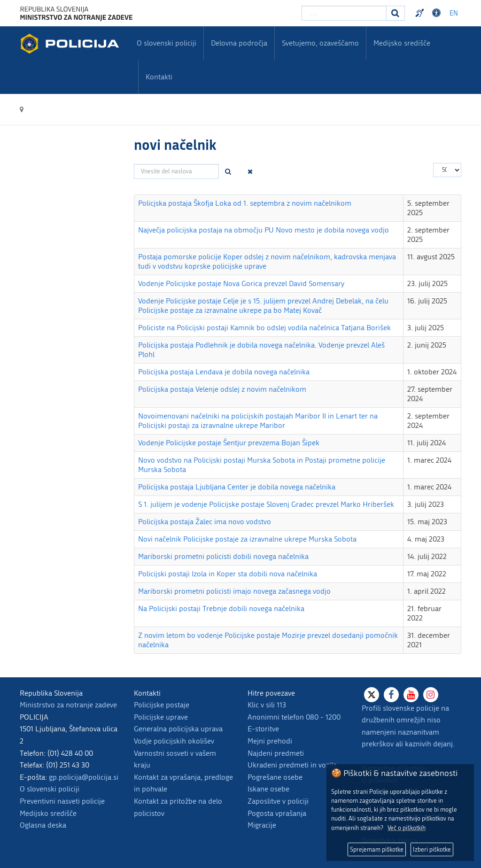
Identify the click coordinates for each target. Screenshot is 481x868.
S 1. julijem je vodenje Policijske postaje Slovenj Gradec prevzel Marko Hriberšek (266, 504)
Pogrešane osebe (275, 777)
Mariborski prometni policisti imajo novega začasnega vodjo (234, 591)
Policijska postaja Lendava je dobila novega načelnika (224, 372)
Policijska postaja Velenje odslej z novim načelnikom (222, 389)
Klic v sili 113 (267, 705)
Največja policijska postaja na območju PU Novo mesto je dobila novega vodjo (264, 230)
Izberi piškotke (432, 849)
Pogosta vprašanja (277, 813)
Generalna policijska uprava (178, 729)
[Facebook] (391, 695)
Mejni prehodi (270, 741)
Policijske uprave (161, 717)
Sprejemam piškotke (377, 849)
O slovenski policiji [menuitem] (167, 43)
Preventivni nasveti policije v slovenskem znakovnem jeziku (421, 13)
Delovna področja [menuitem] (239, 43)
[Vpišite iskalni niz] (344, 13)
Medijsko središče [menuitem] (402, 43)
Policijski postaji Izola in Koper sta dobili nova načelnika (228, 574)
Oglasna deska (43, 825)
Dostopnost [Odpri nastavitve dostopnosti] (438, 13)
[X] (372, 695)
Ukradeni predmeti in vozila (292, 765)
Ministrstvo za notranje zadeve (68, 705)
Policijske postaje (162, 705)
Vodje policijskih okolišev (174, 741)
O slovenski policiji (50, 789)
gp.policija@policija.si (84, 777)
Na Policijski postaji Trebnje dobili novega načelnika (221, 608)
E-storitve (263, 729)
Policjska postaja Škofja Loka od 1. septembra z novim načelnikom (245, 203)
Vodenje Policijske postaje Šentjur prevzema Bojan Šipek (229, 443)
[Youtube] (411, 695)
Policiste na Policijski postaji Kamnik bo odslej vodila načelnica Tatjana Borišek (264, 328)
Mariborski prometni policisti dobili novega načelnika (223, 556)
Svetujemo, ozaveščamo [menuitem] (320, 43)
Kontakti (159, 77)
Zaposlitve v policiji (278, 801)
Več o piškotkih (407, 828)
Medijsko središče (48, 813)
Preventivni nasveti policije (62, 801)
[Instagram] (431, 695)
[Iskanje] (396, 13)
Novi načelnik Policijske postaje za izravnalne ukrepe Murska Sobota (247, 539)
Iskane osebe (268, 789)
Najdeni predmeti (276, 753)
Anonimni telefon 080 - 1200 (294, 717)
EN (454, 13)
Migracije (262, 825)
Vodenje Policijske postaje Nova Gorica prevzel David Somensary (241, 283)
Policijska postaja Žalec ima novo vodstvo (205, 522)
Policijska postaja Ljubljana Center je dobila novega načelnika (237, 487)
